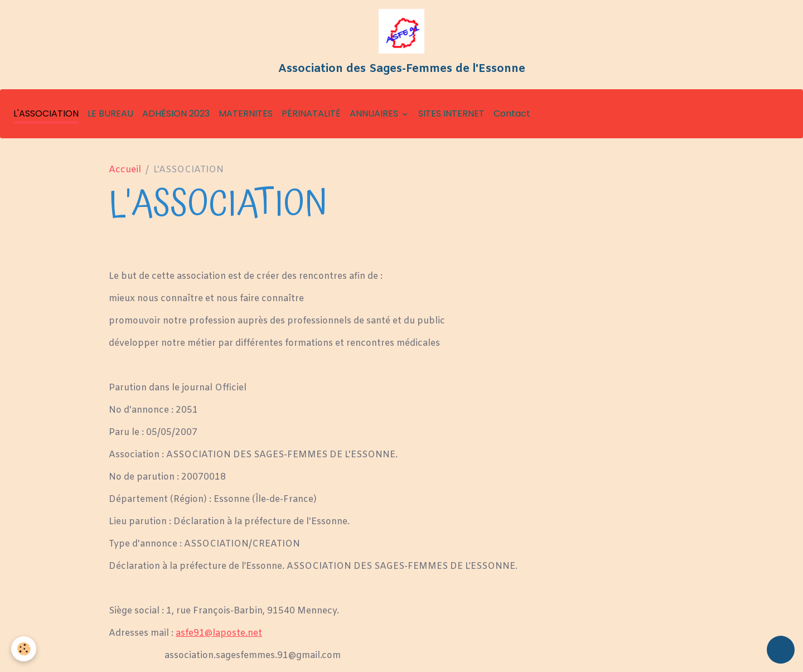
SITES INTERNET (451, 113)
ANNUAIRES (375, 113)
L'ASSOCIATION (46, 113)
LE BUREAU (110, 113)
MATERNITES (246, 113)
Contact (512, 113)
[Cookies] (24, 649)
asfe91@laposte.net (219, 633)
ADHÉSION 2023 (176, 113)
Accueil (125, 170)
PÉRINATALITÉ (311, 113)
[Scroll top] (781, 650)
